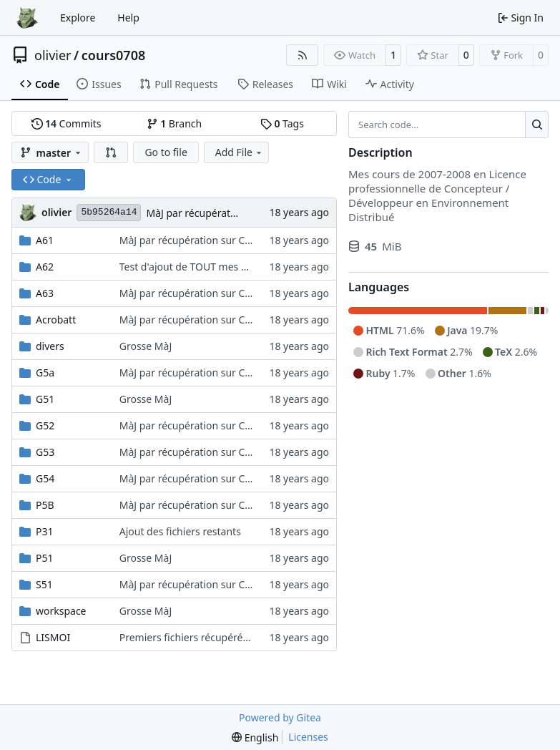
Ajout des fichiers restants (180, 531)
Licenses (308, 737)
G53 (45, 452)
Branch (175, 123)
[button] (111, 152)
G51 (45, 399)
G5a (45, 372)
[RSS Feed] (303, 55)
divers (50, 346)
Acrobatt (56, 320)
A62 (45, 267)
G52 (45, 425)
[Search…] (537, 125)
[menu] (255, 737)
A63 (45, 293)
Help (128, 18)
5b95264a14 (109, 212)
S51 (44, 584)
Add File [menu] (240, 152)
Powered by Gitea (280, 717)
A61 (45, 240)
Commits (67, 123)
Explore (78, 18)
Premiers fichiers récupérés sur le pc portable (226, 637)
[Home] (27, 18)
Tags (282, 123)
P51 (45, 558)
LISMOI (53, 637)
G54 (45, 478)
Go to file (166, 152)
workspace (61, 611)
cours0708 (114, 55)
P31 (45, 531)
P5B (45, 505)
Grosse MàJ (146, 346)
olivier (53, 55)
